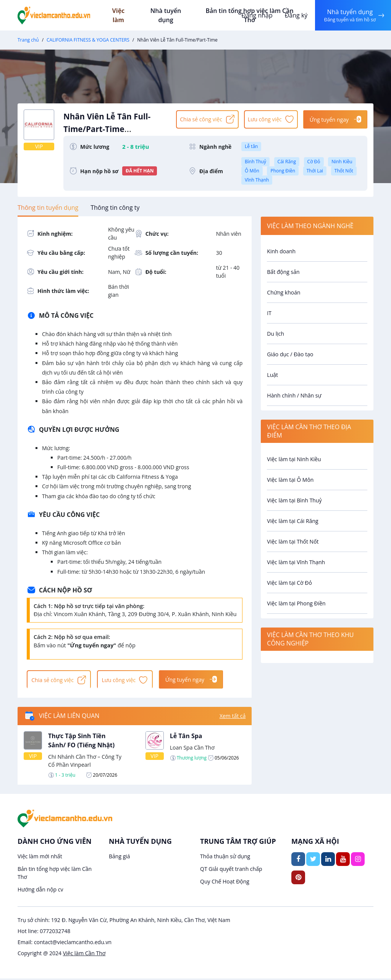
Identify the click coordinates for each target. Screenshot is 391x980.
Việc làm (127, 15)
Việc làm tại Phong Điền (296, 603)
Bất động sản (283, 272)
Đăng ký (294, 15)
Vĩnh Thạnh (257, 180)
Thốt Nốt (344, 171)
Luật (272, 375)
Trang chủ (28, 40)
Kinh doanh (281, 251)
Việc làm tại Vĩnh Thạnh (296, 562)
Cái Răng (287, 162)
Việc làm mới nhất (40, 858)
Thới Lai (315, 171)
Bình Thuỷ (255, 162)
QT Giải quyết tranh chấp (231, 870)
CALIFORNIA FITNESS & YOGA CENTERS (88, 40)
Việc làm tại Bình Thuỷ (294, 500)
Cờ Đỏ (314, 162)
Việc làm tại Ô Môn (290, 480)
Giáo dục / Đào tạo (290, 354)
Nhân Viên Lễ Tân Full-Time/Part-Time (116, 127)
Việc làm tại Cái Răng (292, 521)
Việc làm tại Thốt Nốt (293, 541)
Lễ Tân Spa (186, 737)
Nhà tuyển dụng (173, 15)
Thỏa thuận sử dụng (225, 858)
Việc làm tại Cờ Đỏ (289, 583)
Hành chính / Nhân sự (294, 395)
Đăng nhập (255, 15)
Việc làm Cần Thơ (84, 955)
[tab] (48, 208)
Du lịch (275, 334)
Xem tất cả (233, 718)
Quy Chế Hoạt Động (225, 883)
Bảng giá (120, 858)
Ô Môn (252, 171)
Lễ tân (251, 146)
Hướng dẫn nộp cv (40, 891)
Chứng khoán (284, 292)
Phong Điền (283, 171)
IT (269, 313)
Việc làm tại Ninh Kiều (294, 459)
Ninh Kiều (342, 162)
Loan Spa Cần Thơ (192, 749)
